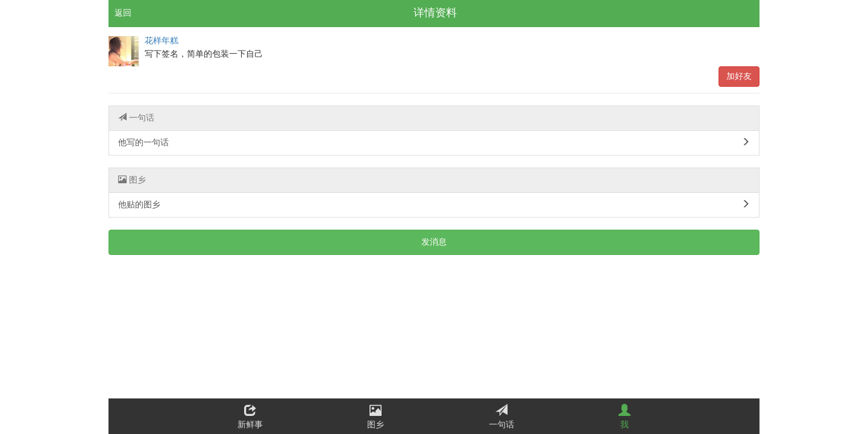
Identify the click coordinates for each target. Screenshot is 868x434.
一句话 (136, 118)
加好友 (739, 76)
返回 (123, 13)
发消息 (434, 242)
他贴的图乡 (434, 204)
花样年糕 (162, 41)
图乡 (132, 180)
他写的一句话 (434, 142)
